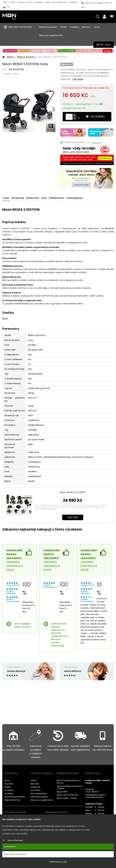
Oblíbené (35, 787)
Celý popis (78, 79)
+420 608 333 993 (94, 797)
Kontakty (73, 2)
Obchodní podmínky (15, 797)
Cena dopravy (74, 198)
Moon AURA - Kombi (67, 798)
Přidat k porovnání (73, 142)
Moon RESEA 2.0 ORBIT (73, 492)
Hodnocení (33, 198)
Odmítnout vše (58, 862)
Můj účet (35, 784)
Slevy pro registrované (51, 35)
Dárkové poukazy (48, 27)
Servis (30, 2)
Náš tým (86, 27)
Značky (12, 2)
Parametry (18, 198)
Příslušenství (56, 198)
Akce (5, 2)
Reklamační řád (12, 800)
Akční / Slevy (104, 45)
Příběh (63, 27)
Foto (44, 198)
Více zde (73, 517)
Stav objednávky (60, 2)
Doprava (22, 2)
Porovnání (36, 790)
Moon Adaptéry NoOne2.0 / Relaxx (70, 787)
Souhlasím (10, 847)
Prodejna (39, 2)
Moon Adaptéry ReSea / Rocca (69, 782)
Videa (48, 2)
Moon (16, 74)
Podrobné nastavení (15, 854)
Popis (6, 198)
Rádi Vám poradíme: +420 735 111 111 (97, 5)
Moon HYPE (62, 792)
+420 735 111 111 (92, 792)
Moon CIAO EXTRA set (67, 795)
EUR (6, 7)
